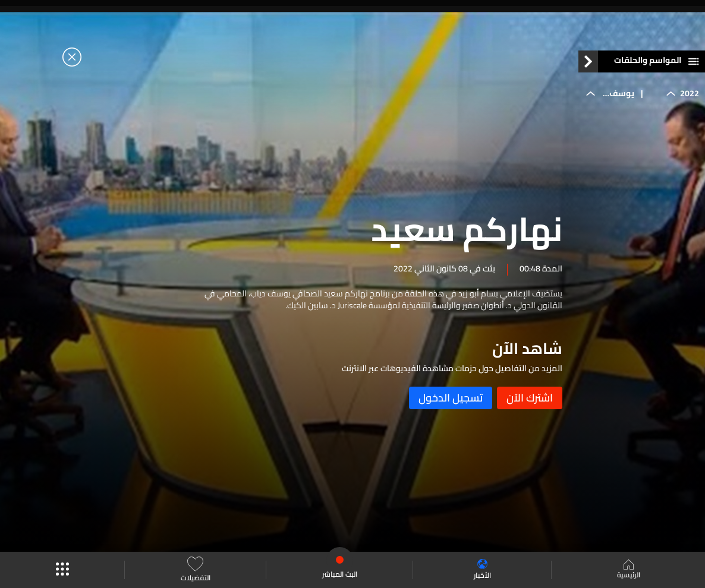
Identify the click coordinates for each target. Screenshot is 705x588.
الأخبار (482, 570)
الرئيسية (629, 570)
